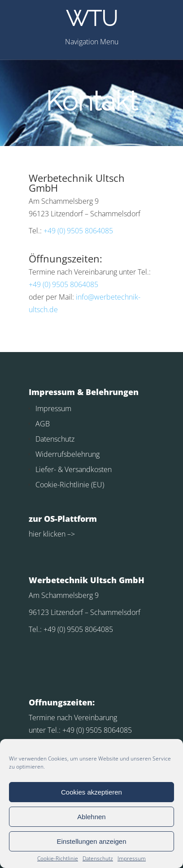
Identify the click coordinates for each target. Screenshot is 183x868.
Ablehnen (91, 817)
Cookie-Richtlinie (58, 859)
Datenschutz (98, 859)
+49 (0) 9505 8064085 (78, 231)
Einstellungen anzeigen (91, 841)
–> (70, 534)
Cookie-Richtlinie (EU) (70, 485)
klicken (53, 534)
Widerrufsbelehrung (68, 454)
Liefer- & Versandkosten (74, 469)
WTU (92, 18)
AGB (43, 424)
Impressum (132, 859)
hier (35, 534)
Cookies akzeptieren (91, 792)
